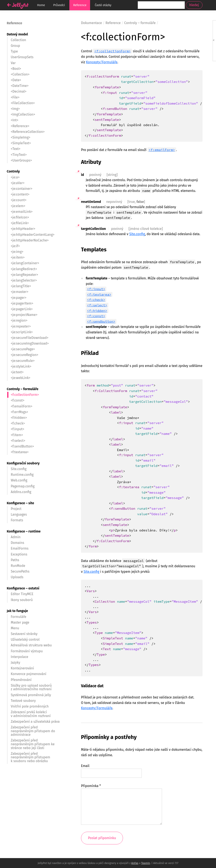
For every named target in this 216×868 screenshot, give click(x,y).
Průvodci (59, 5)
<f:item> (17, 435)
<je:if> (15, 246)
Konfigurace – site (20, 503)
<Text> (16, 149)
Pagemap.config (23, 486)
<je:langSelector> (24, 280)
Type (14, 51)
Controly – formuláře (23, 389)
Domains (17, 543)
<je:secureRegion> (24, 355)
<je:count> (19, 200)
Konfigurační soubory (23, 463)
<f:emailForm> (162, 150)
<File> (15, 97)
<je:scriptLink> (22, 332)
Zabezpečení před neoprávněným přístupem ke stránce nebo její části (33, 744)
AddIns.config (21, 492)
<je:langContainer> (25, 263)
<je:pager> (19, 298)
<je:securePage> (23, 349)
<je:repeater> (21, 326)
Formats (17, 520)
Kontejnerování (22, 668)
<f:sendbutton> (101, 321)
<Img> (15, 109)
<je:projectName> (24, 315)
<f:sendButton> (22, 446)
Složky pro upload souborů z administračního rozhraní (31, 687)
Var (13, 63)
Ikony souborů (22, 600)
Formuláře (19, 617)
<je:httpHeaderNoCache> (30, 240)
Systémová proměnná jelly (31, 695)
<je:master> (20, 292)
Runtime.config (22, 475)
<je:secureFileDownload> (30, 338)
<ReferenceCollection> (28, 132)
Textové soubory (23, 701)
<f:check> (96, 300)
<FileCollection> (23, 103)
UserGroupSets (22, 57)
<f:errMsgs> (19, 412)
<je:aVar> (18, 183)
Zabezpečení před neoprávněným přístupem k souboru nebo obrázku (30, 757)
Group (15, 46)
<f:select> (97, 305)
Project (16, 509)
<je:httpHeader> (23, 229)
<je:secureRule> (23, 361)
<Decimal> (19, 91)
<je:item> (18, 257)
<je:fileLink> (20, 223)
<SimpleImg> (21, 137)
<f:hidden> (97, 311)
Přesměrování (21, 680)
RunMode (18, 566)
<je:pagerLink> (22, 309)
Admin (16, 537)
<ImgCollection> (23, 114)
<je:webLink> (21, 378)
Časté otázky (103, 5)
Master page (20, 622)
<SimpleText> (21, 143)
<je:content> (20, 194)
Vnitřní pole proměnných (30, 706)
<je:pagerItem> (22, 303)
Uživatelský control (25, 640)
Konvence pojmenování (29, 674)
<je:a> (15, 177)
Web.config (19, 480)
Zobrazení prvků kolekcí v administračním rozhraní (31, 714)
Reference (80, 5)
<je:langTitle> (21, 286)
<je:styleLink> (21, 366)
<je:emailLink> (22, 212)
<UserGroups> (21, 160)
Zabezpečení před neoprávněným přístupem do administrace (33, 731)
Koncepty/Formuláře (102, 62)
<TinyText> (19, 155)
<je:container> (22, 189)
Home (41, 5)
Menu (15, 628)
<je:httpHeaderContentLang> (33, 235)
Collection (18, 40)
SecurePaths (20, 571)
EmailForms (20, 548)
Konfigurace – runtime (24, 531)
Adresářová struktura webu (31, 645)
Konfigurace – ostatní (23, 588)
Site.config (137, 234)
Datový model (17, 34)
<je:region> (19, 320)
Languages (19, 514)
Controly (13, 171)
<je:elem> (18, 206)
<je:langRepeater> (24, 275)
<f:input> (96, 289)
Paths (15, 560)
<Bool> (16, 69)
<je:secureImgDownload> (30, 343)
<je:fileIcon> (20, 217)
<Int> (15, 120)
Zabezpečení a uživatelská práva (35, 722)
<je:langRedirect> (24, 269)
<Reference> (20, 126)
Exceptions (19, 554)
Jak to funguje (17, 611)
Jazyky (16, 662)
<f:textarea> (99, 294)
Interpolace (20, 657)
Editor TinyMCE (22, 594)
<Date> (16, 80)
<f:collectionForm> (113, 51)
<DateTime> (20, 86)
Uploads (17, 577)
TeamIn (146, 863)
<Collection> (20, 74)
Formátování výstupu (27, 651)
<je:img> (17, 252)
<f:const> (96, 316)
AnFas (135, 863)
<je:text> (17, 372)
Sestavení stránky (24, 634)
